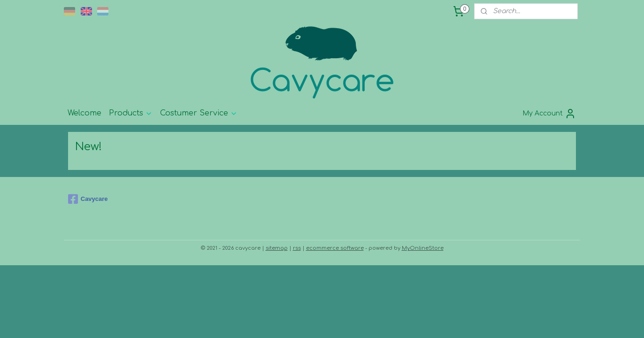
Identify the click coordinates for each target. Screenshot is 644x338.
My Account (549, 114)
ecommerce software (335, 248)
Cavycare (88, 199)
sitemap (277, 248)
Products (131, 113)
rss (297, 248)
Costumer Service (199, 113)
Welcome (84, 113)
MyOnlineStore (423, 248)
